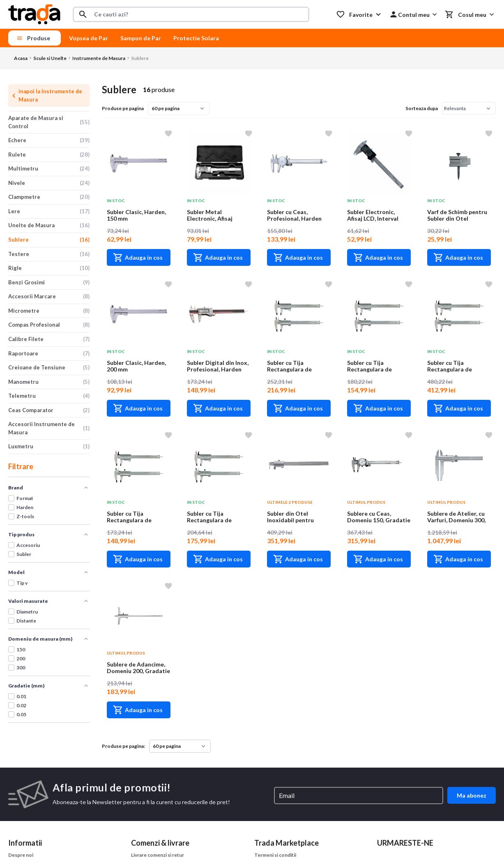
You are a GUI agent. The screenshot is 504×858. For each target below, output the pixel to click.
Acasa (21, 58)
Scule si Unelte (50, 58)
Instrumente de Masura (99, 58)
